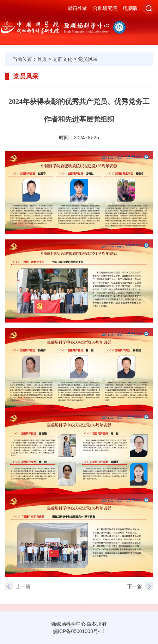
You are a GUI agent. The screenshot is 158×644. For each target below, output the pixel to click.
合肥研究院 (105, 8)
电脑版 (130, 8)
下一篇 (135, 586)
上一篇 (23, 586)
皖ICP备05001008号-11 (79, 631)
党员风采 (88, 59)
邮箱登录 (77, 8)
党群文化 (62, 59)
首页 (42, 59)
